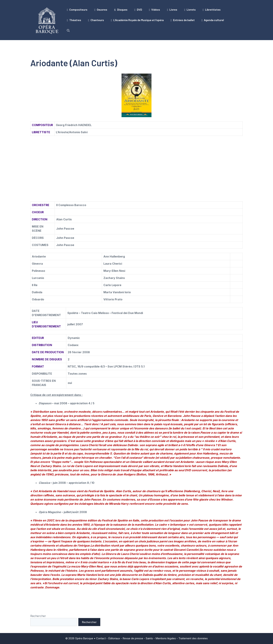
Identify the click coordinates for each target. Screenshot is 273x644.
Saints (149, 638)
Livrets (190, 10)
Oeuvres (101, 10)
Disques (121, 10)
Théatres (74, 20)
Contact (101, 638)
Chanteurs (96, 20)
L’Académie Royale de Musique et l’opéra (137, 20)
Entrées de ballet (183, 20)
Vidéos (155, 10)
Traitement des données (193, 638)
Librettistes (212, 10)
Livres (172, 10)
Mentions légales (166, 638)
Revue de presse (133, 638)
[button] (68, 31)
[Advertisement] (136, 164)
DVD (138, 10)
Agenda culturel (213, 20)
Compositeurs (77, 10)
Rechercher (38, 616)
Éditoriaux (114, 638)
